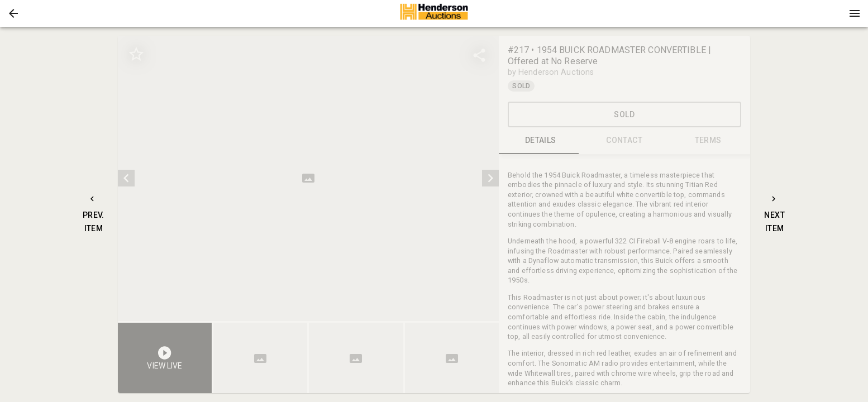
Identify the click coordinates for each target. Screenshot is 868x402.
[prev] (126, 178)
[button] (13, 13)
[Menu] (855, 13)
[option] (308, 178)
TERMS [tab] (708, 141)
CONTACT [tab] (624, 141)
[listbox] (308, 178)
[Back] (13, 13)
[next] (490, 178)
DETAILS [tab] (541, 141)
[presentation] (434, 13)
